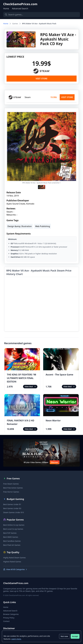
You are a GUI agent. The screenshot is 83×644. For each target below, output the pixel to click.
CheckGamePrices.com (20, 4)
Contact (6, 621)
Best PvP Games (10, 533)
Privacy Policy (9, 618)
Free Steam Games (11, 484)
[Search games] (42, 15)
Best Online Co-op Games (14, 525)
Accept (75, 636)
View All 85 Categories (15, 569)
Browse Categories (11, 614)
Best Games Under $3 (12, 508)
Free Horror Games (11, 492)
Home (6, 9)
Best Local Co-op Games (13, 529)
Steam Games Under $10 (14, 512)
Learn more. (16, 639)
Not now (64, 636)
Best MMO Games (11, 537)
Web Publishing (43, 226)
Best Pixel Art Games (12, 545)
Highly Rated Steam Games (14, 558)
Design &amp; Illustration (20, 226)
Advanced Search (20, 9)
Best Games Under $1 (12, 504)
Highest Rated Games (12, 562)
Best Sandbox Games (12, 541)
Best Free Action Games (13, 488)
